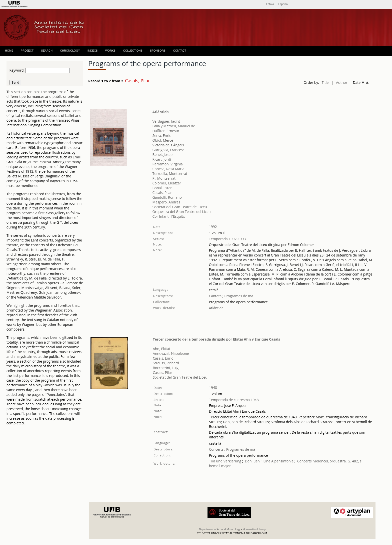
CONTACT (179, 51)
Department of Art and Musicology (220, 529)
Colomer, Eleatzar (167, 183)
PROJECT (27, 51)
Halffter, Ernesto (166, 131)
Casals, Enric (163, 358)
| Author (339, 82)
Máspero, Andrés (166, 202)
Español (283, 4)
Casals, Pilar (162, 193)
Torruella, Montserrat (170, 174)
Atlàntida (160, 112)
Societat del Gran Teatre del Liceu (179, 207)
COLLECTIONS (133, 51)
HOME (9, 51)
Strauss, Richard (166, 363)
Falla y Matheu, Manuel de (174, 126)
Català (270, 4)
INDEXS (93, 51)
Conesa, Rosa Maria (168, 169)
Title (325, 82)
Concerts (216, 449)
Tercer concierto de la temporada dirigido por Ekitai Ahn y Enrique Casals (216, 339)
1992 (213, 227)
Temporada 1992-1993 (227, 239)
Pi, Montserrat (164, 178)
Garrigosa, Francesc (168, 150)
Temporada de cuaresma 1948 (234, 400)
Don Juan (252, 461)
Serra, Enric (161, 135)
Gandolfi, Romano (167, 197)
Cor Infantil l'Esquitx (168, 216)
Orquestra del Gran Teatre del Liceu (181, 212)
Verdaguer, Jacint (166, 121)
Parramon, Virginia (167, 164)
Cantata (215, 296)
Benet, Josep (162, 155)
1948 (213, 387)
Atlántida (216, 308)
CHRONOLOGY (70, 51)
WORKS (110, 51)
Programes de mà (238, 296)
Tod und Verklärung (225, 461)
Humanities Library (254, 529)
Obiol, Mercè (163, 140)
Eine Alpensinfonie (278, 461)
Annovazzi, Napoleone (171, 353)
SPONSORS (158, 51)
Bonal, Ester (162, 188)
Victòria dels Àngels (168, 145)
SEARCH (47, 51)
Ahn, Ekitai (161, 349)
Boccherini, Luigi (166, 368)
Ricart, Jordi (162, 159)
